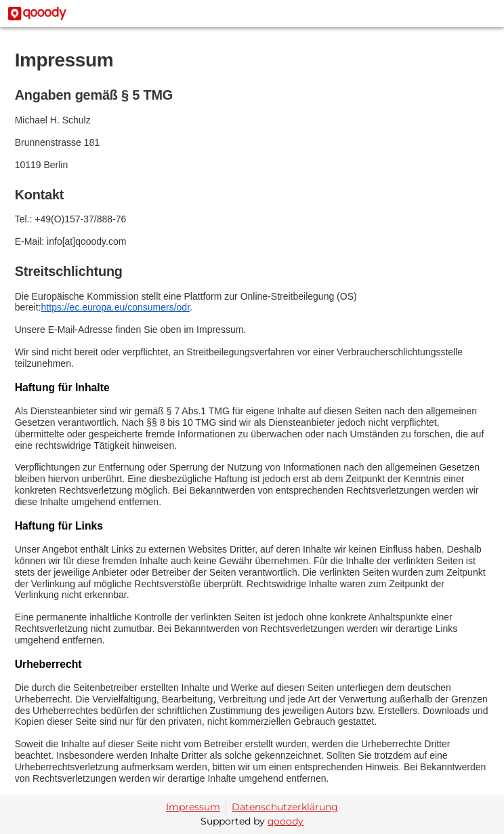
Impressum (193, 807)
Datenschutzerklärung (285, 807)
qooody (286, 821)
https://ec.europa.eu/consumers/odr (115, 307)
